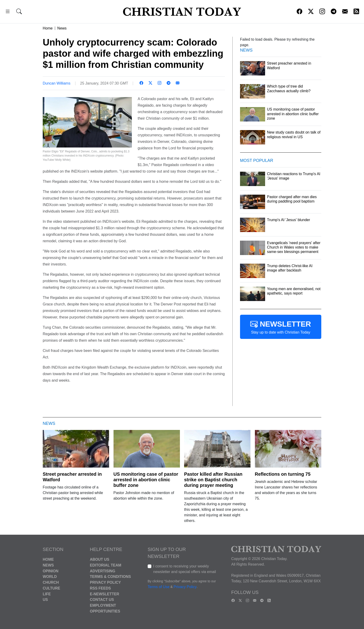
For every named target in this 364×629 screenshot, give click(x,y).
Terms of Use (159, 587)
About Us (100, 559)
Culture (51, 588)
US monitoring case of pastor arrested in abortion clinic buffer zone (146, 480)
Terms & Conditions (110, 577)
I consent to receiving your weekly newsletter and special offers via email (185, 569)
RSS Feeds (100, 588)
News (62, 28)
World (50, 577)
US (45, 600)
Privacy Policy (105, 582)
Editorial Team (106, 565)
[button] (8, 12)
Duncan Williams (57, 83)
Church (51, 582)
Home (48, 28)
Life (47, 594)
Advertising (102, 571)
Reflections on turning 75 (283, 474)
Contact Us (102, 600)
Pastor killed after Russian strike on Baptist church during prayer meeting (213, 480)
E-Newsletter (104, 594)
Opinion (51, 571)
